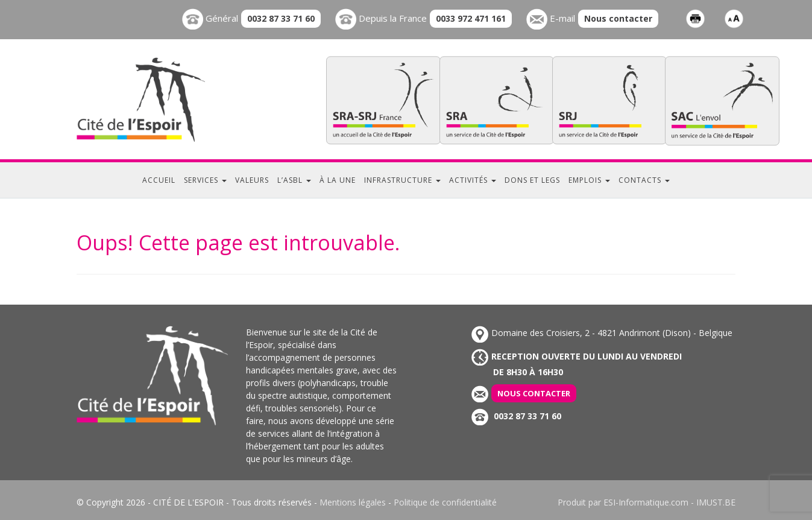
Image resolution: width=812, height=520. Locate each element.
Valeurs (252, 180)
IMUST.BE (716, 502)
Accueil (159, 180)
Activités (473, 180)
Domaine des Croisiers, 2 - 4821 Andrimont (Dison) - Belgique (602, 333)
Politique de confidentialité (445, 502)
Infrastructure (402, 180)
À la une (338, 180)
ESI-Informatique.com (646, 502)
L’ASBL (294, 180)
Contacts (644, 180)
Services (205, 180)
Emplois (589, 180)
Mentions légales (353, 502)
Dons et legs (532, 180)
